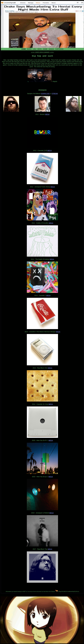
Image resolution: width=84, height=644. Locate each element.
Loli (35, 49)
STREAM (55, 94)
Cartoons (59, 49)
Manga (51, 49)
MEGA (47, 115)
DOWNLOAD (45, 94)
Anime (45, 49)
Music (29, 49)
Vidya (39, 49)
